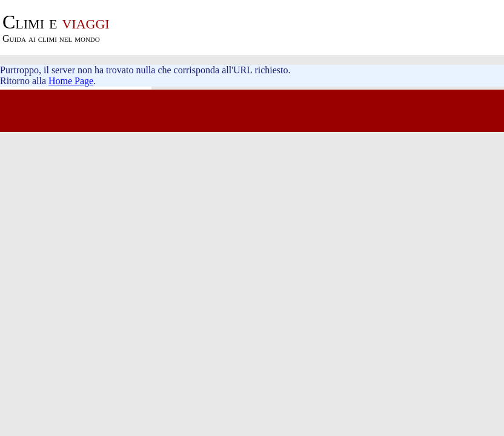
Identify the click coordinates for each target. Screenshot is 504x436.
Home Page (71, 81)
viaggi (56, 22)
